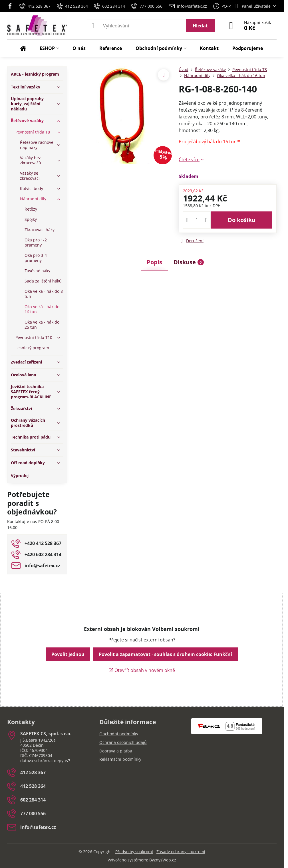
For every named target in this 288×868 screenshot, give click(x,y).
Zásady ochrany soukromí (181, 852)
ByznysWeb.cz (163, 860)
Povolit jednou (68, 654)
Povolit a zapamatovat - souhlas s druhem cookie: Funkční (165, 654)
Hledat (200, 26)
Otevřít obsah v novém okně (142, 670)
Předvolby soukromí (134, 852)
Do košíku (242, 220)
